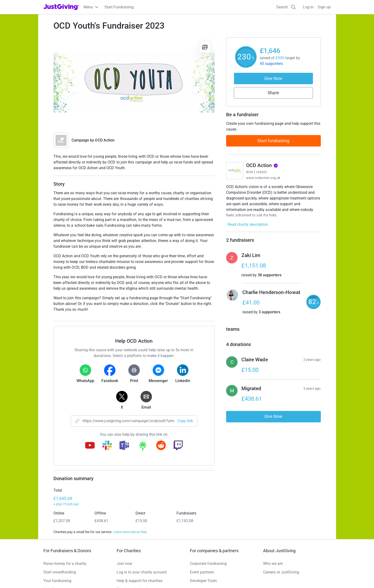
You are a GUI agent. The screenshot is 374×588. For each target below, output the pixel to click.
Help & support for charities (140, 538)
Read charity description (248, 224)
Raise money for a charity (65, 521)
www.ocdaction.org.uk (263, 178)
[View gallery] (205, 47)
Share (273, 93)
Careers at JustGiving (281, 529)
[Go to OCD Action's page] (235, 171)
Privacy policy (82, 579)
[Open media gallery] (134, 83)
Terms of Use (55, 579)
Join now (124, 521)
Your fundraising (57, 538)
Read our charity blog (135, 546)
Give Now (273, 78)
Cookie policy (109, 579)
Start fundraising (273, 141)
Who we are (273, 521)
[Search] (286, 7)
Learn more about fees (130, 489)
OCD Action (105, 140)
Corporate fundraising (208, 521)
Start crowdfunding (60, 529)
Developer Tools (203, 538)
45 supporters (271, 64)
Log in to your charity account (142, 529)
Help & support (56, 546)
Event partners (202, 529)
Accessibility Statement (144, 579)
